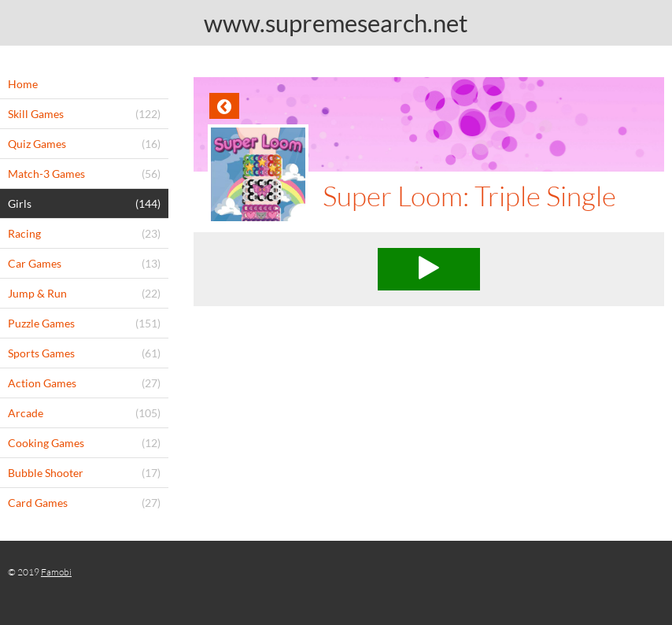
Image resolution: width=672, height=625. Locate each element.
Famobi (56, 572)
